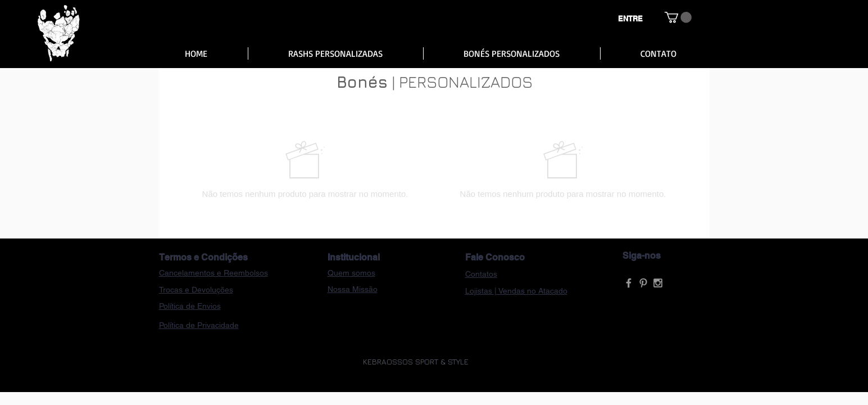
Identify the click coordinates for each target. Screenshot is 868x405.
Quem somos (351, 273)
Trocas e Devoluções (196, 290)
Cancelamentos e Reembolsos (213, 273)
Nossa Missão (353, 289)
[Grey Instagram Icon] (658, 283)
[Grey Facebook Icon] (629, 283)
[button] (678, 17)
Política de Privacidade (199, 325)
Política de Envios (190, 306)
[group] (434, 169)
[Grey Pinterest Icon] (643, 283)
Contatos (481, 274)
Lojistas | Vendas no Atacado (516, 291)
